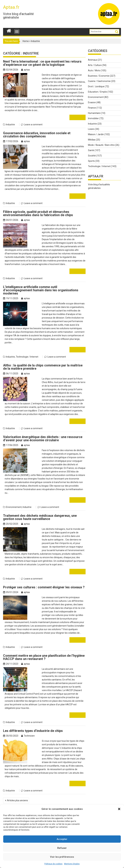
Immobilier (93, 118)
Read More (77, 117)
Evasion (92, 102)
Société (92, 156)
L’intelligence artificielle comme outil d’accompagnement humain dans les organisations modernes (41, 290)
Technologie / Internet (27, 353)
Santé (91, 150)
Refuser (62, 848)
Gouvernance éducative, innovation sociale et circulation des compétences (37, 135)
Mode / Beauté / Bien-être (101, 145)
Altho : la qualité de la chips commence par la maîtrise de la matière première (43, 363)
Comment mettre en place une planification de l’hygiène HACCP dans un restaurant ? (44, 650)
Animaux (93, 60)
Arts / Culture (95, 65)
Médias (92, 140)
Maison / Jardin (96, 134)
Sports (91, 161)
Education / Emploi (98, 92)
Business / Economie (99, 76)
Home (26, 41)
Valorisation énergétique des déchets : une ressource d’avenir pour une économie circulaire (43, 435)
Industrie (10, 125)
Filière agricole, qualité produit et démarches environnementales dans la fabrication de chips (38, 213)
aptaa (25, 70)
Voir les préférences (62, 857)
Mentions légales (72, 864)
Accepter (62, 839)
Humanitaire (94, 113)
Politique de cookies (53, 864)
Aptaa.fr (11, 7)
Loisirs (91, 129)
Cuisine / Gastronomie (99, 81)
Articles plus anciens (18, 786)
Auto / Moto (94, 70)
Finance (92, 108)
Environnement (14, 500)
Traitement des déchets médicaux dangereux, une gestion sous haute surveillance (40, 510)
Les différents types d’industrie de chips (33, 720)
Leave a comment (33, 125)
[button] (119, 809)
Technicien (28, 725)
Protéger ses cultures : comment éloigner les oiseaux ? (44, 580)
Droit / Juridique (96, 86)
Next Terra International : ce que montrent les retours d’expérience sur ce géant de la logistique (42, 63)
